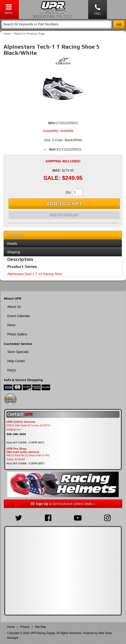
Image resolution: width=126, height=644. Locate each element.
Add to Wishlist (64, 215)
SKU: (52, 123)
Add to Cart (64, 204)
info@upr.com (14, 430)
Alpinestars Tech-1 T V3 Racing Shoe (35, 274)
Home (7, 34)
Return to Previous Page (29, 34)
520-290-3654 (16, 434)
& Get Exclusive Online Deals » (63, 504)
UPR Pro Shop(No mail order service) (23, 450)
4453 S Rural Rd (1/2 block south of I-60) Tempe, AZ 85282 (28, 457)
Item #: (54, 149)
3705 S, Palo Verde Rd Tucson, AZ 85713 (28, 425)
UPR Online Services (21, 422)
